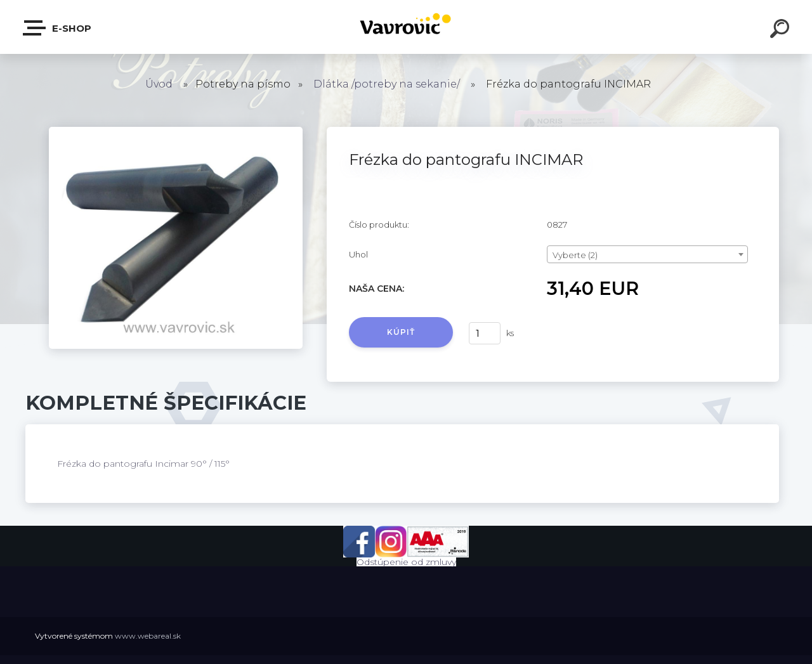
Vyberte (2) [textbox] (575, 255)
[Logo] (406, 27)
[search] (782, 30)
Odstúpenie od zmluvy (406, 562)
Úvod (159, 84)
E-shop (58, 28)
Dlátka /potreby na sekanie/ (387, 84)
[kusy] (485, 333)
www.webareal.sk (148, 636)
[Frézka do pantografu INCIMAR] (176, 131)
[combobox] (647, 254)
